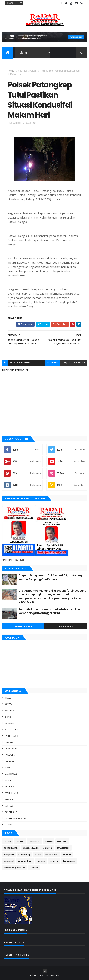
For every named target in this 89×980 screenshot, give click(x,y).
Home (11, 71)
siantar (9, 806)
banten (8, 704)
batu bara (10, 711)
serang (9, 799)
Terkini (8, 825)
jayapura (10, 755)
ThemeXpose (51, 976)
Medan (8, 780)
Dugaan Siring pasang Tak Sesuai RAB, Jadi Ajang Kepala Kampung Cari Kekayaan (50, 577)
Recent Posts (23, 626)
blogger (53, 362)
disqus (66, 362)
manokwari (11, 774)
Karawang (10, 761)
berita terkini (12, 730)
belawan (9, 723)
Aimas (8, 698)
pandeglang (11, 793)
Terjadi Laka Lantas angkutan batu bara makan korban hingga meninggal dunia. (49, 611)
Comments (66, 626)
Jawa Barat (11, 749)
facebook (80, 362)
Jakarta (9, 742)
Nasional (10, 787)
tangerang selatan (15, 818)
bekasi (8, 717)
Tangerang (11, 812)
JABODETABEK (11, 736)
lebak (7, 768)
